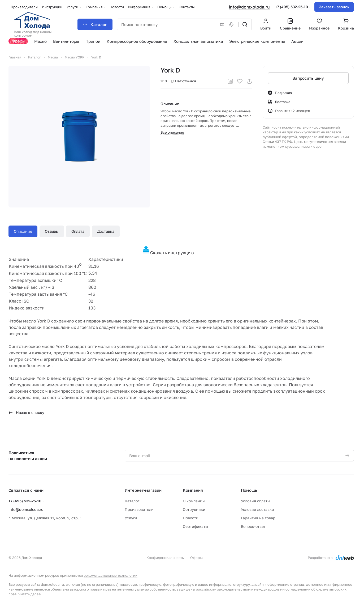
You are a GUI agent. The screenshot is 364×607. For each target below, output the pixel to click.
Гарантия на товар (258, 518)
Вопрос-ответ (253, 526)
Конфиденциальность (165, 558)
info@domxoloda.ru (249, 7)
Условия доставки (257, 509)
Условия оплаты (255, 501)
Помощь (249, 490)
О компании (194, 501)
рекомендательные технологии (110, 575)
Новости (191, 518)
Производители (139, 509)
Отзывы (52, 231)
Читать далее (30, 594)
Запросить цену (308, 78)
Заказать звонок (334, 7)
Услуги (131, 518)
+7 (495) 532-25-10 (292, 7)
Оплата (78, 231)
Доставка (106, 231)
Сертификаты (195, 526)
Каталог (132, 501)
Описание (23, 231)
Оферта (197, 558)
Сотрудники (194, 509)
